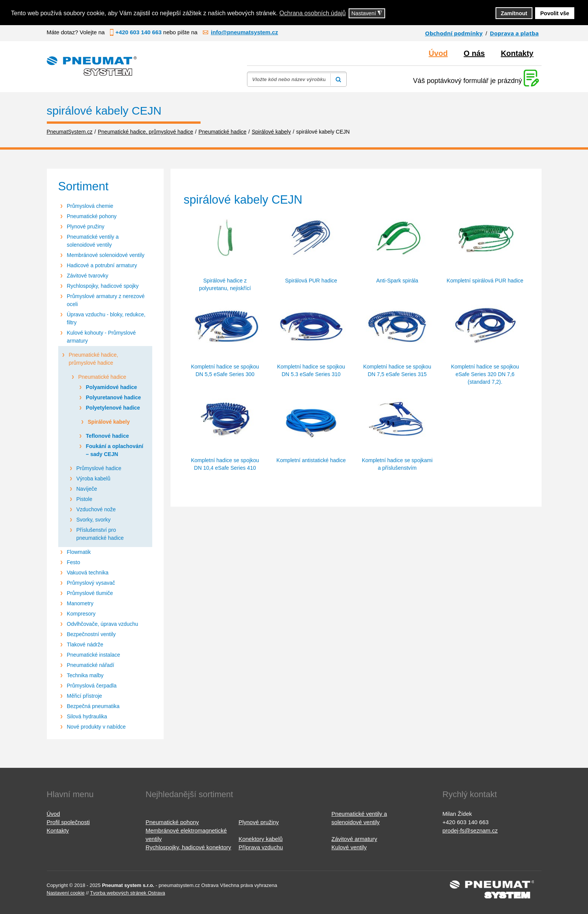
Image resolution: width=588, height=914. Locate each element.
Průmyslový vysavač (91, 583)
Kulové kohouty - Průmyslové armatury (101, 337)
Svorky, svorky (94, 520)
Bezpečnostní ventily (91, 634)
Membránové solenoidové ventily (106, 255)
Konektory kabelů (261, 839)
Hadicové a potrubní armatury (102, 265)
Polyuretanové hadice (114, 397)
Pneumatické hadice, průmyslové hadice (94, 359)
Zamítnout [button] (514, 13)
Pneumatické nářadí (91, 665)
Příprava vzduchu (261, 847)
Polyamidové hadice (112, 387)
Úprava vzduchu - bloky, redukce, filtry (106, 318)
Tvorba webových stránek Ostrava (127, 893)
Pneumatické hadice (102, 377)
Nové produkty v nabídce (96, 727)
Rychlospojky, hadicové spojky (103, 286)
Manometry (80, 603)
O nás (474, 53)
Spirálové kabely (109, 422)
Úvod (438, 53)
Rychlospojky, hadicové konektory (189, 847)
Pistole (84, 499)
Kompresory (81, 614)
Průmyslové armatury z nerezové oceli (106, 300)
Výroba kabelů (94, 479)
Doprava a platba (514, 33)
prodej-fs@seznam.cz (470, 830)
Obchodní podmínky (454, 33)
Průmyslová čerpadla (92, 686)
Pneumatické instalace (94, 655)
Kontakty (517, 53)
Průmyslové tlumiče (90, 593)
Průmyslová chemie (90, 206)
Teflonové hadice (108, 436)
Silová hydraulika (87, 716)
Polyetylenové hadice (113, 408)
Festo (74, 562)
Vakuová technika (88, 573)
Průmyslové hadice (99, 468)
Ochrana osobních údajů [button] (312, 13)
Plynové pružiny (86, 227)
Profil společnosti (68, 822)
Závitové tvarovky (88, 276)
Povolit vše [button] (555, 13)
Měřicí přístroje (85, 696)
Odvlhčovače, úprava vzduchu (103, 624)
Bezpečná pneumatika (93, 706)
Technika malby (85, 675)
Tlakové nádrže (85, 644)
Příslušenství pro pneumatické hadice (100, 534)
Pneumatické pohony (92, 216)
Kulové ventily (349, 847)
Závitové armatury (354, 839)
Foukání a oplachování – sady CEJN (115, 450)
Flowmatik (79, 552)
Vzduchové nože (96, 509)
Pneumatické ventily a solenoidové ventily (93, 241)
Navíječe (87, 489)
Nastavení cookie (66, 893)
